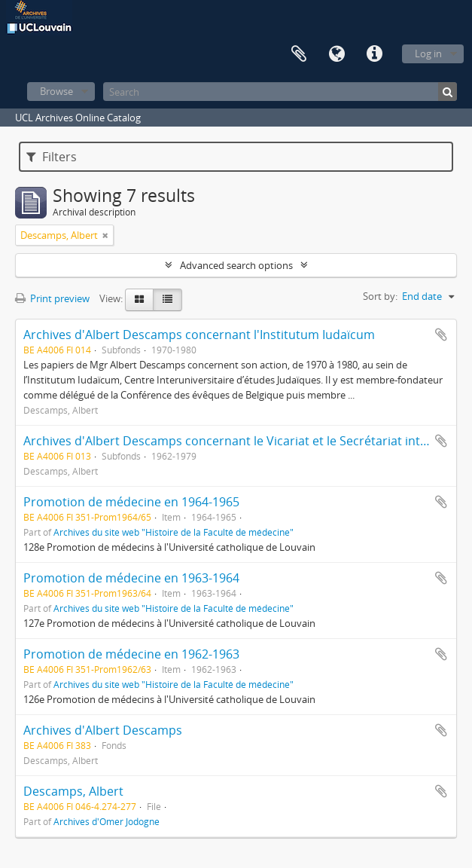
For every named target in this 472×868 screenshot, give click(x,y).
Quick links (374, 54)
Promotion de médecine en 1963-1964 (131, 578)
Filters (52, 157)
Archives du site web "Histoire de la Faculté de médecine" (174, 532)
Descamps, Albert (73, 791)
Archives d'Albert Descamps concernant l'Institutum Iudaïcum (199, 335)
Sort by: (380, 296)
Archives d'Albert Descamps (103, 730)
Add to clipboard (441, 335)
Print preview (52, 298)
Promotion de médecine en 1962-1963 (131, 654)
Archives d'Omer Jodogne (107, 821)
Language (336, 54)
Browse (56, 91)
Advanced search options (236, 265)
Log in (428, 53)
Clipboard (299, 54)
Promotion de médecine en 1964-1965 (131, 502)
